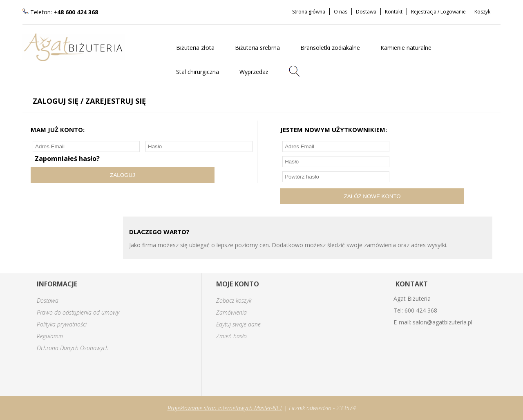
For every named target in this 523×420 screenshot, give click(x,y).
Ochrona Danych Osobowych (73, 348)
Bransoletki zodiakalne (330, 48)
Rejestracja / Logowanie (438, 12)
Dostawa (366, 12)
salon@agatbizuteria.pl (443, 322)
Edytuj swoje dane (238, 324)
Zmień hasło (231, 336)
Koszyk (482, 12)
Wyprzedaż (254, 72)
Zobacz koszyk (234, 300)
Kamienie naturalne (406, 48)
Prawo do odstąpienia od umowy (78, 312)
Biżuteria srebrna (257, 48)
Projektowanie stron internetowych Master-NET (225, 408)
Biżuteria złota (195, 48)
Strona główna (309, 12)
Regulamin (50, 336)
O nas (341, 12)
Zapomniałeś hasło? (67, 159)
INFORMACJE (57, 284)
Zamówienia (231, 312)
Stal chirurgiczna (198, 72)
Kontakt (394, 12)
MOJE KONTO (238, 284)
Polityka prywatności (62, 324)
